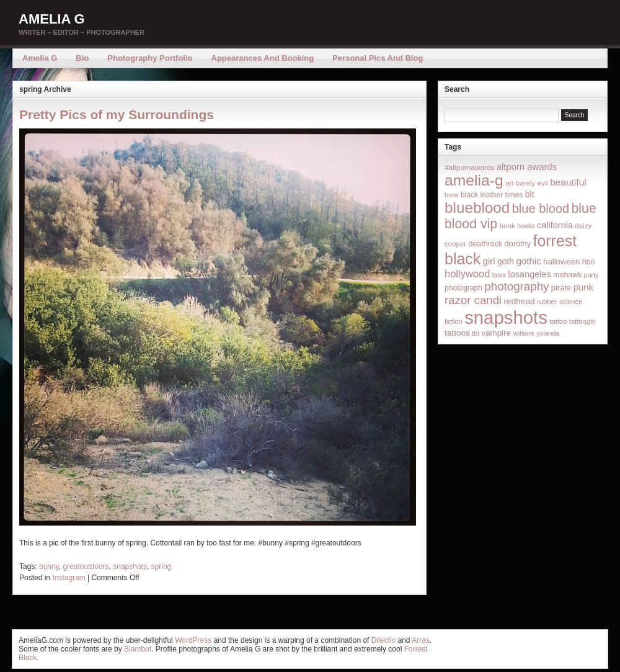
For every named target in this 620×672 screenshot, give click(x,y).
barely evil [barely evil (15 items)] (532, 183)
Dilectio (383, 640)
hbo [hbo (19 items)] (589, 262)
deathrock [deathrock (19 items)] (486, 244)
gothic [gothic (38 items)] (528, 261)
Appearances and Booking (263, 58)
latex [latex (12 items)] (499, 275)
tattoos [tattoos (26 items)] (457, 333)
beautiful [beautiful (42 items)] (568, 182)
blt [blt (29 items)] (530, 194)
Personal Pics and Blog (378, 58)
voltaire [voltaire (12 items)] (523, 333)
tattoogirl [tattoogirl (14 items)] (582, 321)
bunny (49, 567)
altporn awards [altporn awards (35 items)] (527, 167)
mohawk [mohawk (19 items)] (567, 275)
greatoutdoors (86, 567)
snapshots (130, 567)
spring (162, 567)
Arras (421, 640)
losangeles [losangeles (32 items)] (530, 274)
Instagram (69, 578)
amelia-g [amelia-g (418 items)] (474, 180)
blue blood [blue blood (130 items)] (541, 208)
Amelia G (52, 19)
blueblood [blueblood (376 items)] (477, 208)
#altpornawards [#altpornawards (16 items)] (469, 167)
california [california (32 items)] (555, 225)
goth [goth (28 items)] (506, 261)
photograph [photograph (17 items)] (463, 288)
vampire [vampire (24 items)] (496, 333)
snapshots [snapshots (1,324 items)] (506, 317)
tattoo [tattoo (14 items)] (558, 321)
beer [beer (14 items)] (452, 195)
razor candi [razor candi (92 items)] (473, 300)
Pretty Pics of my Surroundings (117, 114)
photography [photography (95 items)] (516, 286)
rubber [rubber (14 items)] (547, 302)
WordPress (193, 640)
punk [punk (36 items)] (583, 287)
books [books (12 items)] (526, 226)
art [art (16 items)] (510, 183)
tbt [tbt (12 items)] (476, 333)
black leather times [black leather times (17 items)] (492, 195)
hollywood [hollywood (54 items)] (467, 274)
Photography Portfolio (150, 58)
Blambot (138, 649)
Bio (82, 58)
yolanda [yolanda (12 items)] (548, 333)
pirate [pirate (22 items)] (561, 288)
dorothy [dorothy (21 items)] (517, 244)
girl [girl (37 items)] (489, 261)
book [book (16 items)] (507, 226)
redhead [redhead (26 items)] (520, 301)
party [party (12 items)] (591, 275)
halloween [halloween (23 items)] (561, 262)
